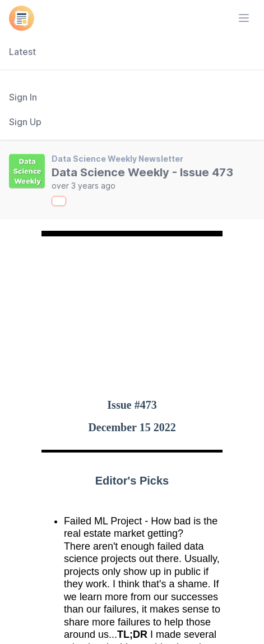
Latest (22, 52)
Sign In (23, 97)
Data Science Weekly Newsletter (117, 159)
